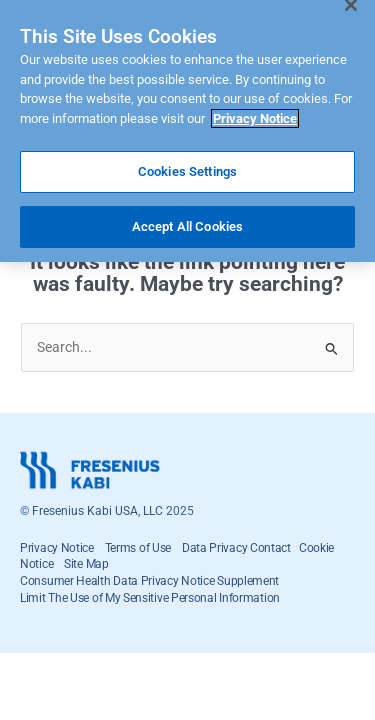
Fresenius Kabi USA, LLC (97, 511)
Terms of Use (138, 548)
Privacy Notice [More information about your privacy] (255, 109)
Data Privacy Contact (240, 548)
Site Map (86, 564)
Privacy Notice (57, 548)
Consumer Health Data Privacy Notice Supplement (149, 581)
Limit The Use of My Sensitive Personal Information (150, 598)
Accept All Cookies (187, 218)
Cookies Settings (187, 163)
